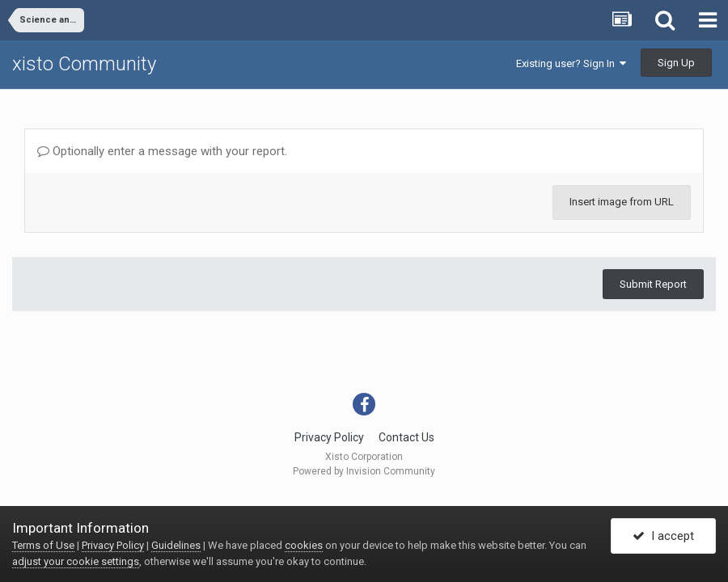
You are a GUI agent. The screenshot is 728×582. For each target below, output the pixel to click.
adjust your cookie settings (76, 561)
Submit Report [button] (653, 284)
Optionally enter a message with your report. (162, 151)
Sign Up (676, 63)
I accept (663, 536)
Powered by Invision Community (364, 471)
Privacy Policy (329, 437)
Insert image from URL (622, 202)
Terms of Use (43, 545)
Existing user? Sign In (571, 63)
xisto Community (84, 64)
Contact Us (406, 437)
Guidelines (176, 545)
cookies (304, 545)
